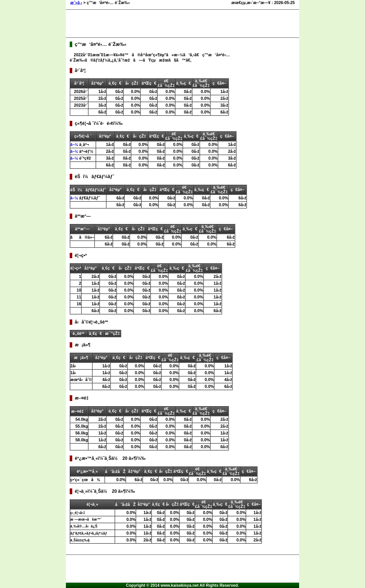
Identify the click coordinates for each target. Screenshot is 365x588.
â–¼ (75, 145)
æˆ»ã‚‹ (76, 3)
